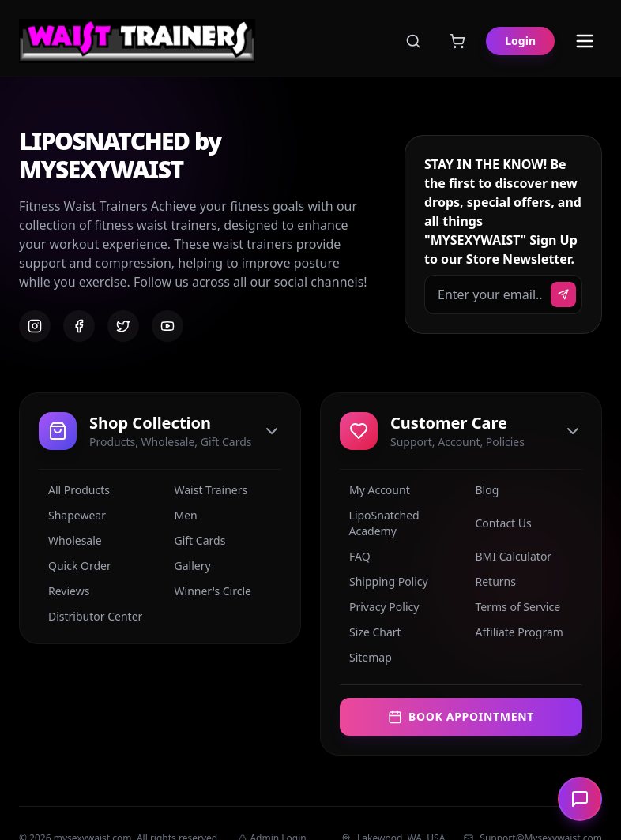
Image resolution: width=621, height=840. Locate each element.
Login (520, 41)
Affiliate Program (515, 632)
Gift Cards (196, 540)
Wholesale (70, 540)
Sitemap (366, 657)
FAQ (355, 556)
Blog (483, 490)
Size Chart (371, 632)
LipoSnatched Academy (380, 523)
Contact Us (499, 523)
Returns (491, 581)
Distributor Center (90, 616)
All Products (74, 490)
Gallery (188, 566)
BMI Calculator (509, 556)
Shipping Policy (384, 581)
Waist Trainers (207, 490)
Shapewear (72, 515)
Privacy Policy (379, 607)
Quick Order (75, 566)
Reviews (64, 591)
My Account (375, 490)
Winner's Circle (208, 591)
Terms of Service (514, 607)
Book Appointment (461, 716)
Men (181, 515)
